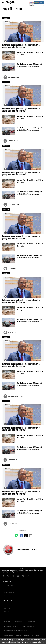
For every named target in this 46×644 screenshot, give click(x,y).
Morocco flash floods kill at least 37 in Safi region (30, 53)
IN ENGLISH (6, 18)
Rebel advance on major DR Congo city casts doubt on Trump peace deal (30, 65)
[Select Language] (37, 5)
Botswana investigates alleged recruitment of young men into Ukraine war (21, 46)
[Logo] (10, 2)
